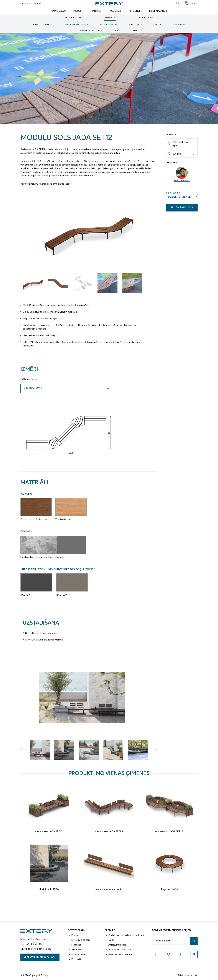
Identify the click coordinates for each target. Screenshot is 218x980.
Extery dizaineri (158, 11)
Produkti (78, 11)
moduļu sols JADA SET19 (49, 832)
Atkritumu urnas (109, 24)
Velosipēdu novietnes (91, 30)
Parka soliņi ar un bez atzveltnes (126, 935)
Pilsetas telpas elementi (122, 954)
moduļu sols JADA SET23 (109, 832)
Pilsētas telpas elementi (126, 30)
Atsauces (77, 950)
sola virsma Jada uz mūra (109, 889)
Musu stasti (78, 954)
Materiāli (96, 11)
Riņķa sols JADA (169, 889)
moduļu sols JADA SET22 (169, 832)
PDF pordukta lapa (180, 144)
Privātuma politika (188, 975)
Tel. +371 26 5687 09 (31, 944)
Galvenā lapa (59, 11)
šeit (52, 184)
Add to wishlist (196, 195)
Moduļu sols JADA (49, 889)
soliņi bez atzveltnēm (77, 24)
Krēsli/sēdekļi (136, 24)
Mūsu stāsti (115, 11)
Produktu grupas (74, 18)
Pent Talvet (182, 181)
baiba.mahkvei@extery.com (35, 939)
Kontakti (38, 4)
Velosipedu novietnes (120, 950)
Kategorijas (110, 18)
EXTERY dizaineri (80, 940)
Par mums (25, 4)
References (135, 11)
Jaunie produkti (145, 18)
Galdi (158, 24)
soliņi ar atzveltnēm (43, 24)
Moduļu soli (179, 24)
